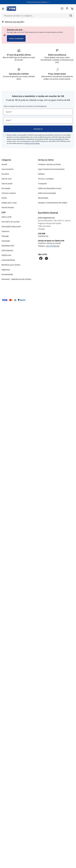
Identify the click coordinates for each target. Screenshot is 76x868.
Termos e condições (46, 179)
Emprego (5, 236)
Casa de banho (7, 169)
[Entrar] (67, 9)
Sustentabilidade (8, 260)
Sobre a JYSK (7, 217)
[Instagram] (46, 258)
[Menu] (3, 9)
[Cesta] (72, 9)
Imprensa (5, 231)
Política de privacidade (47, 193)
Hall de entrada (8, 207)
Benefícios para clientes (11, 265)
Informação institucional (11, 226)
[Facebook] (41, 258)
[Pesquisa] (71, 15)
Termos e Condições (56, 139)
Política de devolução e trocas (50, 188)
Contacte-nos (43, 236)
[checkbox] (5, 135)
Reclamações (43, 198)
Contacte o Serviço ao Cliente (49, 164)
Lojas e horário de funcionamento (51, 169)
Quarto (4, 164)
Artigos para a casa (9, 203)
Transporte (42, 184)
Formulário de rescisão (11, 222)
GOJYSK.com (6, 255)
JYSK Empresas (7, 250)
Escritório (5, 174)
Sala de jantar (7, 184)
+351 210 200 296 (53, 246)
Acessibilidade (7, 274)
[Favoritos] (62, 9)
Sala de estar (7, 179)
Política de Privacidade (32, 143)
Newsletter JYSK (8, 246)
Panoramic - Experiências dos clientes (16, 279)
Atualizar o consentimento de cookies (53, 203)
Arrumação (6, 188)
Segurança (6, 270)
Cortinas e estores (9, 193)
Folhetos (41, 174)
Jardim (4, 198)
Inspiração (6, 241)
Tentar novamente (16, 38)
